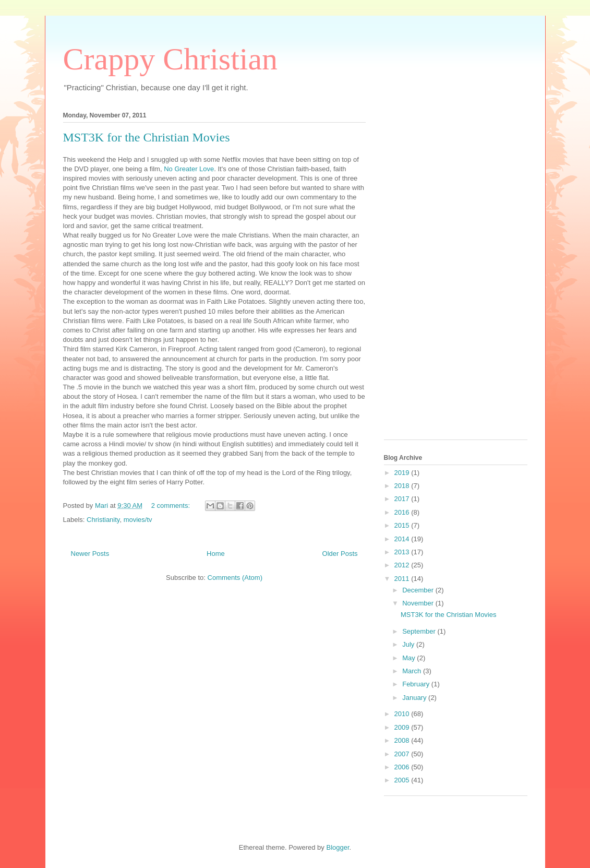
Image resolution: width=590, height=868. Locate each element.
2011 (403, 579)
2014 (403, 539)
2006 (403, 767)
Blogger (338, 847)
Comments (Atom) (235, 578)
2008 (403, 740)
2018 (403, 486)
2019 (403, 473)
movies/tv (138, 520)
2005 (403, 780)
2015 (403, 525)
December (419, 590)
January (415, 698)
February (417, 684)
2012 (403, 565)
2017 (403, 499)
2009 (403, 727)
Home (216, 554)
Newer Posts (90, 554)
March (413, 671)
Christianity (103, 520)
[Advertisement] (426, 272)
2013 (403, 552)
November (419, 603)
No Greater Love (189, 169)
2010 (403, 714)
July (409, 644)
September (420, 631)
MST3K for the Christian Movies (147, 137)
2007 (403, 754)
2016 (403, 512)
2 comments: (172, 506)
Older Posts (340, 554)
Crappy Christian (171, 59)
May (410, 658)
